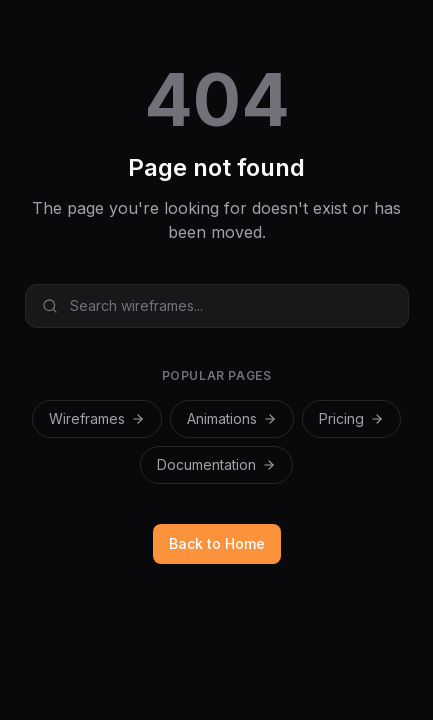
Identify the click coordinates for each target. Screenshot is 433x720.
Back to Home (217, 543)
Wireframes (97, 418)
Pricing (351, 418)
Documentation (216, 464)
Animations (232, 418)
